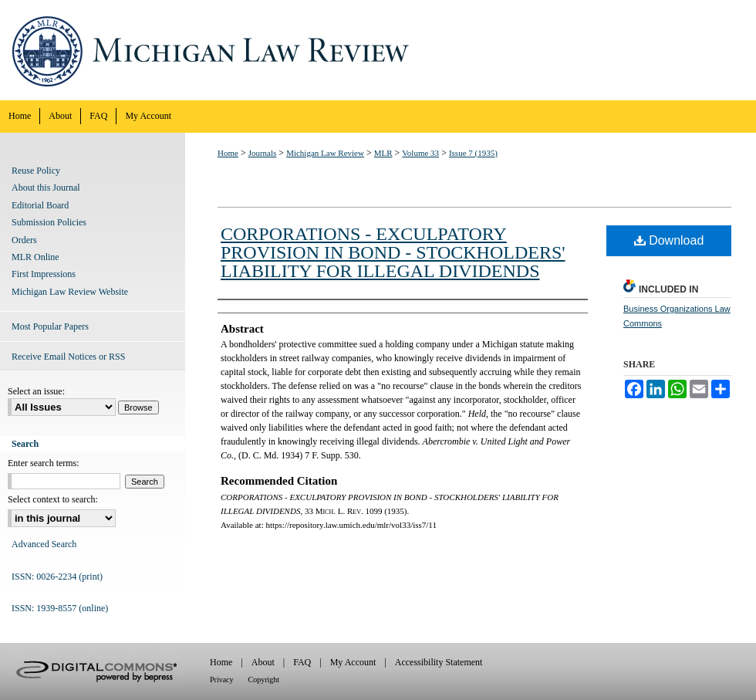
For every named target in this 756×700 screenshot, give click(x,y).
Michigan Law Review (378, 50)
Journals (263, 153)
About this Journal (46, 188)
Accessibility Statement (439, 662)
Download (669, 240)
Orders (24, 240)
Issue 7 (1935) (473, 153)
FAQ (302, 662)
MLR (383, 153)
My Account (353, 662)
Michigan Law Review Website (70, 292)
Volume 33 (420, 153)
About (263, 662)
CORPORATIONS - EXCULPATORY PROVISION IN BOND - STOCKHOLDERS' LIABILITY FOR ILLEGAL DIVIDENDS (393, 252)
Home (228, 153)
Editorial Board (40, 205)
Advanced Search (44, 544)
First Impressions (44, 274)
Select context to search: (53, 499)
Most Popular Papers (50, 326)
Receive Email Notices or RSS (68, 357)
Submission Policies (49, 222)
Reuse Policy (36, 171)
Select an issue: (36, 391)
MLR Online (35, 257)
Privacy (222, 680)
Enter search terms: (44, 463)
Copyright (264, 680)
